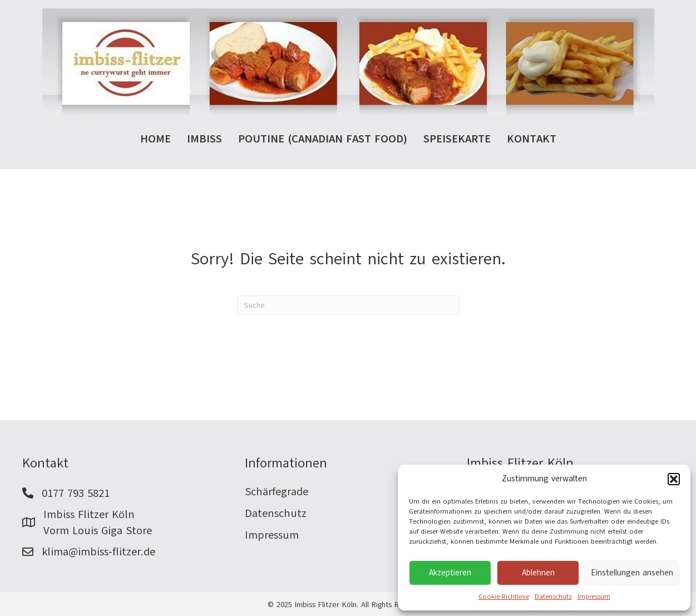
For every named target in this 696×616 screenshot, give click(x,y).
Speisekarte (457, 139)
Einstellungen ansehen (632, 573)
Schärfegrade (277, 492)
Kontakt (532, 139)
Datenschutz (553, 597)
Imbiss (204, 139)
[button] (674, 479)
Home (156, 139)
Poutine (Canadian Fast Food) (323, 139)
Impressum (594, 597)
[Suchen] (348, 305)
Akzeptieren (450, 573)
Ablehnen (538, 573)
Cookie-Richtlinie (504, 597)
